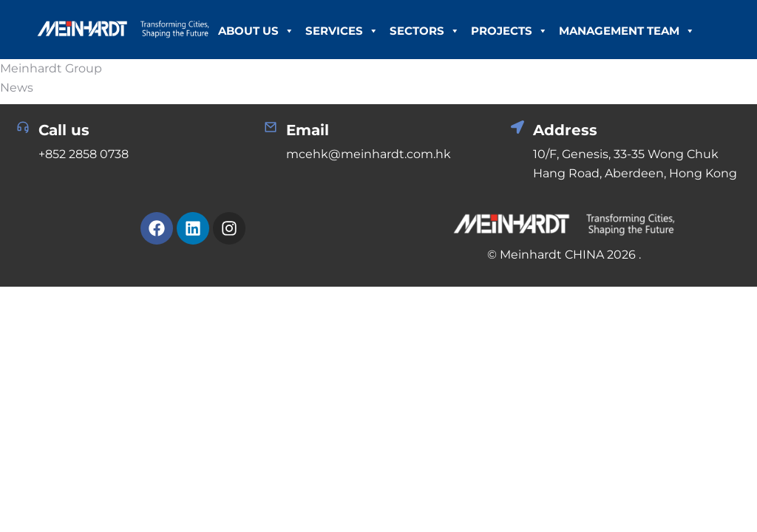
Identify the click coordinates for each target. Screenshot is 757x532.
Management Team (627, 31)
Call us (64, 130)
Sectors (425, 31)
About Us (256, 31)
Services (342, 31)
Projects (509, 31)
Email (308, 130)
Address (565, 130)
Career (289, 90)
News (236, 90)
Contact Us (361, 90)
